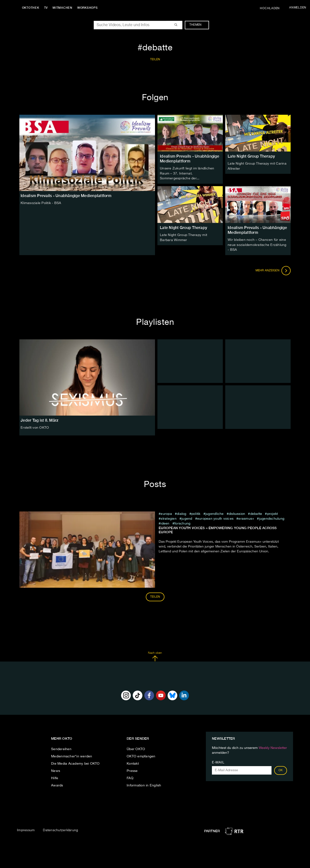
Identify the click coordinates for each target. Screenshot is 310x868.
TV (47, 8)
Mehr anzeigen (273, 270)
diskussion (237, 513)
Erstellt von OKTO (35, 427)
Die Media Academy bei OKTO (75, 763)
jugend (187, 518)
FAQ (130, 777)
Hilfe (55, 777)
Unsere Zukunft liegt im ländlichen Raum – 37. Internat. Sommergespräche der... (187, 173)
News (56, 770)
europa (166, 513)
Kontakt (133, 763)
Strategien (169, 518)
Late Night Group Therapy (251, 156)
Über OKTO (136, 748)
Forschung (182, 523)
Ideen (166, 523)
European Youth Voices (215, 518)
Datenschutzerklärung (60, 830)
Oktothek (32, 8)
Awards (57, 784)
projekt (273, 513)
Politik (196, 513)
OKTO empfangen (141, 755)
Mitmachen (64, 8)
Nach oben (155, 656)
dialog (182, 513)
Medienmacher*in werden (72, 755)
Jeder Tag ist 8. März (39, 420)
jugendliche (215, 513)
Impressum (26, 830)
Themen (198, 25)
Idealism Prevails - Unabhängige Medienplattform (190, 159)
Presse (132, 770)
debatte (256, 513)
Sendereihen (61, 748)
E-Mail (218, 761)
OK (281, 769)
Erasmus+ (246, 518)
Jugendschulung (272, 518)
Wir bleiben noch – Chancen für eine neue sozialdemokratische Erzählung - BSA (257, 244)
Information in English (144, 784)
